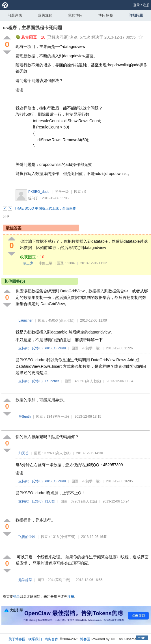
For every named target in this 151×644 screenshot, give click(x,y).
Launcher (25, 320)
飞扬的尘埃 (27, 537)
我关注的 (45, 15)
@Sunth (25, 417)
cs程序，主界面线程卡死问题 (33, 28)
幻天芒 (23, 453)
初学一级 (62, 192)
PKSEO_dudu (39, 192)
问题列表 (15, 15)
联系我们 (35, 639)
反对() (37, 348)
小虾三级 (46, 263)
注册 (146, 5)
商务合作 (51, 639)
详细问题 (136, 15)
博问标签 (106, 15)
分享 (6, 216)
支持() (24, 348)
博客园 (85, 639)
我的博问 (75, 15)
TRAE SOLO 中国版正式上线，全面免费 (45, 208)
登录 (137, 5)
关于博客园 (17, 639)
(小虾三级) (68, 537)
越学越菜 (25, 580)
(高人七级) (67, 320)
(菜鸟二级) (62, 580)
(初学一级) (92, 348)
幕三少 (28, 263)
